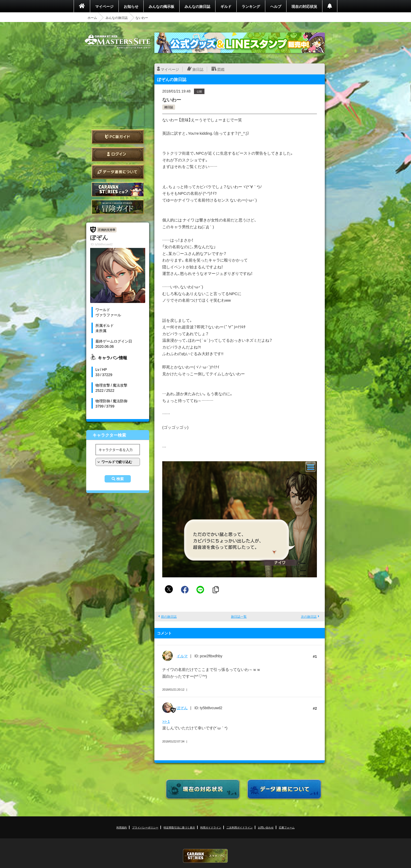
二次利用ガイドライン (240, 827)
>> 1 (166, 721)
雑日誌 (169, 107)
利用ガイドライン (211, 827)
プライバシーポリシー (145, 827)
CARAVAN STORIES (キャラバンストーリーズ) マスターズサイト (118, 42)
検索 (120, 479)
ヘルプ (276, 6)
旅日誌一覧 (239, 616)
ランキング (251, 6)
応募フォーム (287, 827)
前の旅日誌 (169, 616)
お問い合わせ (266, 827)
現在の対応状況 (304, 6)
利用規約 (122, 827)
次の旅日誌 (309, 616)
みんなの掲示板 (161, 6)
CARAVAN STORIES (206, 856)
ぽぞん (182, 708)
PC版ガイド (118, 137)
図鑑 (221, 69)
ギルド (226, 6)
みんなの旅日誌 (197, 6)
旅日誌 (198, 69)
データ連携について (118, 172)
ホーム (92, 18)
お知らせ (131, 6)
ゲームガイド (118, 207)
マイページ (104, 6)
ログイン (118, 154)
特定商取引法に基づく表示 (179, 827)
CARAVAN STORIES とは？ (118, 189)
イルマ (182, 656)
